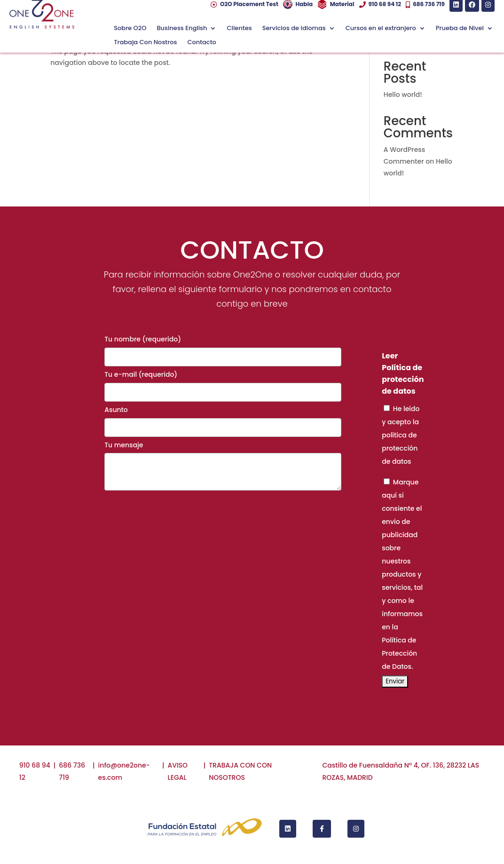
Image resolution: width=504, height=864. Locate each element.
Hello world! (403, 95)
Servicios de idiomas (294, 29)
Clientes (239, 29)
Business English (182, 29)
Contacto (201, 43)
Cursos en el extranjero (381, 29)
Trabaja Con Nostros (145, 43)
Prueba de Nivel (460, 29)
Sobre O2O (130, 29)
